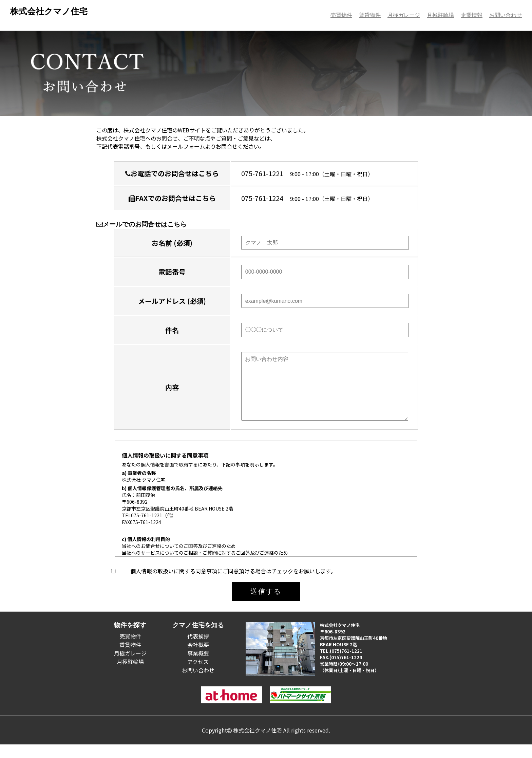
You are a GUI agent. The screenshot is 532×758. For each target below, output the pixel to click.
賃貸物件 (370, 15)
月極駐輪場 (440, 15)
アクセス (198, 675)
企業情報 (472, 15)
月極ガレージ (404, 15)
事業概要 (198, 667)
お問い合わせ (506, 15)
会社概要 (198, 658)
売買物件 (341, 15)
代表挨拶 (198, 650)
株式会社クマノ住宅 (49, 11)
